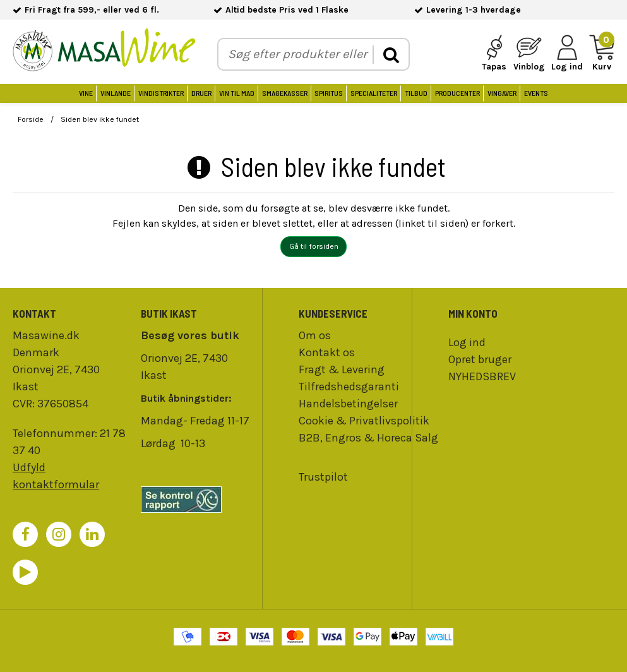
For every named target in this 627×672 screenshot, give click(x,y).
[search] (391, 55)
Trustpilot (323, 477)
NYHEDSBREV (482, 376)
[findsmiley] (199, 500)
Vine (86, 93)
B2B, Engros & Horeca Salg (368, 438)
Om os (315, 335)
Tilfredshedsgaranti (349, 387)
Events (536, 93)
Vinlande (116, 93)
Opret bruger (480, 359)
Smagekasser (285, 93)
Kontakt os (327, 352)
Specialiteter (374, 93)
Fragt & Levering (342, 369)
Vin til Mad (237, 93)
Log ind (467, 342)
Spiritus (329, 93)
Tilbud (416, 93)
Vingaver (502, 93)
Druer (201, 93)
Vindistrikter (161, 93)
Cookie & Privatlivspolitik (364, 421)
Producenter (457, 93)
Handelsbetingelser (348, 404)
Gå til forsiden (314, 246)
